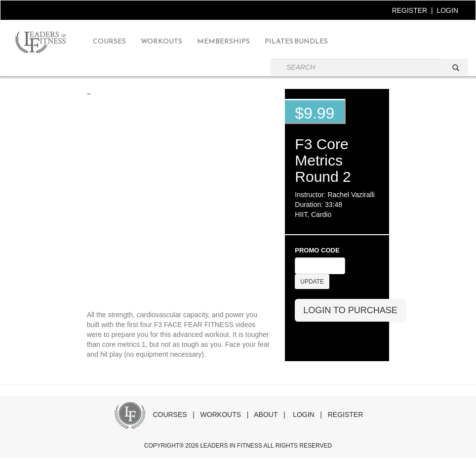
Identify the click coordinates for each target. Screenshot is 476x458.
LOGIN (447, 10)
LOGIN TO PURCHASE (350, 310)
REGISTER (410, 10)
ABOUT (266, 415)
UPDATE (312, 282)
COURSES (170, 415)
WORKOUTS (221, 415)
